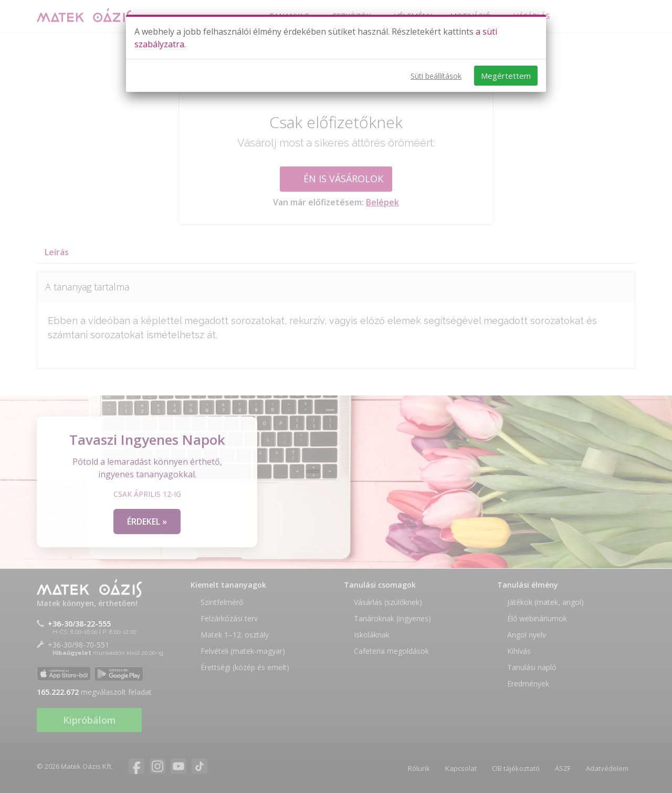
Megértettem (506, 76)
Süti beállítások (436, 76)
